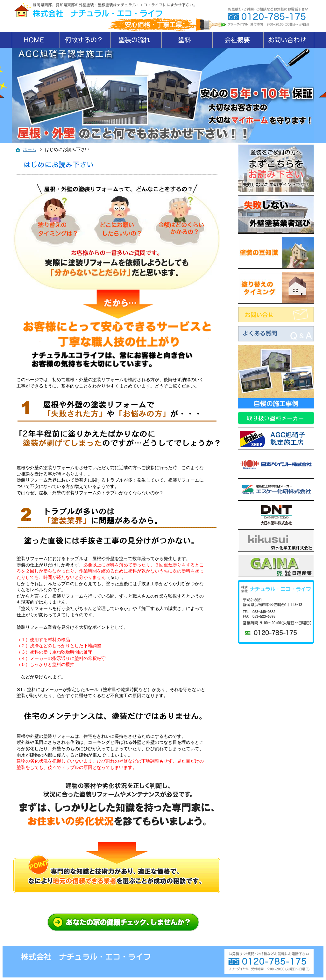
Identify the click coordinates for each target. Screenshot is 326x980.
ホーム (30, 150)
